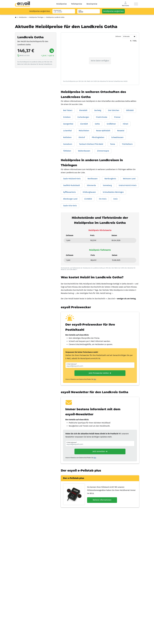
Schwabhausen (117, 137)
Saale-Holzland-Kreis (72, 179)
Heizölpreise (61, 4)
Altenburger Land (70, 199)
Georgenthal (68, 124)
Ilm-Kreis (103, 199)
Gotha (97, 124)
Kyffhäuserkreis (69, 192)
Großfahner (111, 124)
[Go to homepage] (22, 4)
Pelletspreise (77, 4)
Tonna (113, 144)
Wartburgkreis (110, 179)
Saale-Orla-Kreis (70, 206)
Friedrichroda (102, 117)
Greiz (115, 199)
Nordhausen (93, 179)
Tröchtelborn (127, 144)
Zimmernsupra (103, 151)
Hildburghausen (89, 192)
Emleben (67, 117)
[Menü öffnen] (136, 4)
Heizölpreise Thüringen (36, 17)
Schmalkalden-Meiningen (113, 192)
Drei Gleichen (114, 110)
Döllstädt (130, 110)
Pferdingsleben (98, 137)
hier (95, 379)
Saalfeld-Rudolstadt (72, 185)
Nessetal (121, 131)
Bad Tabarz (68, 110)
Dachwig (98, 110)
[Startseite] (16, 17)
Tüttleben (67, 151)
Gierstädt (84, 124)
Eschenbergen (83, 117)
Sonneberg (107, 185)
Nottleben (67, 137)
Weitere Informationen (102, 500)
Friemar (117, 117)
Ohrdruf (82, 137)
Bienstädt (83, 110)
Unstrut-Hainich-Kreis (128, 185)
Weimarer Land (129, 179)
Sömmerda (91, 185)
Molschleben (84, 131)
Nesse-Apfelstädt (103, 131)
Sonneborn (68, 144)
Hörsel (126, 124)
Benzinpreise (92, 4)
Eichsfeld (88, 199)
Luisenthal (67, 131)
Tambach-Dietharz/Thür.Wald (91, 144)
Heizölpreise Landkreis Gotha (55, 17)
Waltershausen (84, 151)
